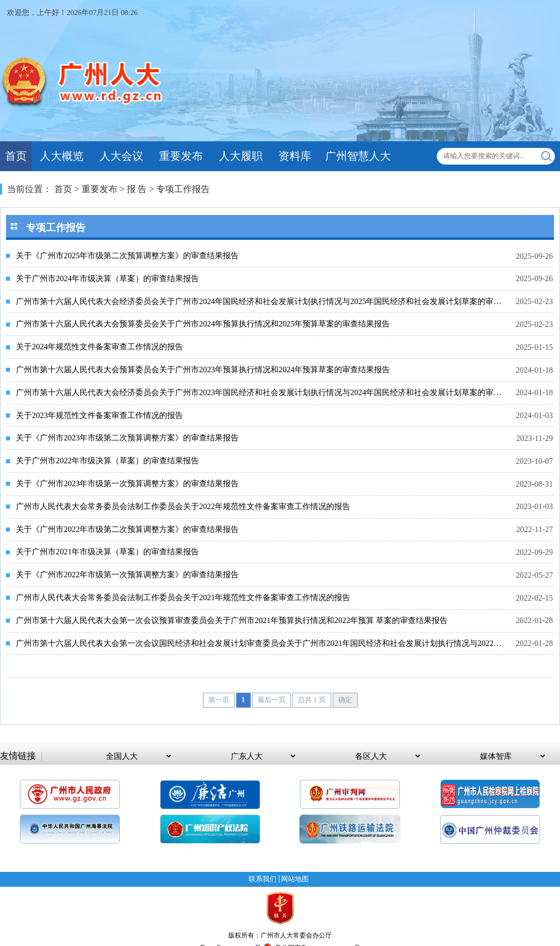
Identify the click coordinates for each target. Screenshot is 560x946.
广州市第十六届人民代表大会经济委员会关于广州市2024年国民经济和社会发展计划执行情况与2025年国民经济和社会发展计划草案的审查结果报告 (260, 301)
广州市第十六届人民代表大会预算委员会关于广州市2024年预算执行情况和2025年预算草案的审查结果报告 (203, 324)
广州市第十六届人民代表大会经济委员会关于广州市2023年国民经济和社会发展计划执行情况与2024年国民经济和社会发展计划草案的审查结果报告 (260, 392)
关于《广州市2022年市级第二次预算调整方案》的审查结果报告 (127, 529)
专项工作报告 (183, 189)
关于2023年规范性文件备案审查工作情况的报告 (99, 415)
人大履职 (241, 156)
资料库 (295, 156)
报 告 (137, 189)
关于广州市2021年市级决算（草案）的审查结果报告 (107, 552)
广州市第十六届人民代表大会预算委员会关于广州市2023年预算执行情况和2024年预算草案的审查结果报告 (203, 369)
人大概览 (62, 156)
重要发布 (181, 156)
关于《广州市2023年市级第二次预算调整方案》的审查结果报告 (127, 438)
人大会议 (121, 156)
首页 (16, 156)
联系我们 (263, 879)
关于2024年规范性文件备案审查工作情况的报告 (99, 347)
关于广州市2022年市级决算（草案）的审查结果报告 (107, 461)
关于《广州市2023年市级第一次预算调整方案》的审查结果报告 (127, 483)
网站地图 (295, 879)
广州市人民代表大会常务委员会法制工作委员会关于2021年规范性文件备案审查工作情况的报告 (183, 597)
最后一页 (272, 700)
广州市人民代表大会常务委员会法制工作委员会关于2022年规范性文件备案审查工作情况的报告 (183, 506)
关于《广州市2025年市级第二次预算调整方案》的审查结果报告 (127, 256)
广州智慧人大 (358, 156)
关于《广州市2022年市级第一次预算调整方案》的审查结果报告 (127, 575)
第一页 (219, 700)
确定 (345, 700)
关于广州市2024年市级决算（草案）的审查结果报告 (107, 278)
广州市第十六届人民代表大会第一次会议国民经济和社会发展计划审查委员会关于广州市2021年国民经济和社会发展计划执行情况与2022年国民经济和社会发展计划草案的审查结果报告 (260, 643)
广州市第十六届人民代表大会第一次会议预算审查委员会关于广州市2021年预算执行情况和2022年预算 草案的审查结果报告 (232, 620)
